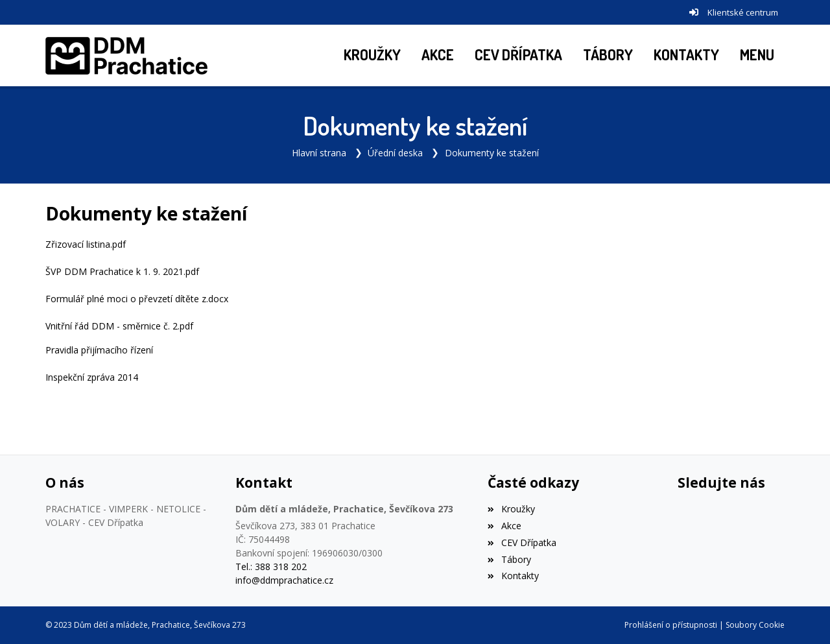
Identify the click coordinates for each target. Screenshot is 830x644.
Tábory (509, 559)
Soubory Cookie (755, 625)
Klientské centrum (743, 12)
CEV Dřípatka (522, 543)
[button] (757, 56)
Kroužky (511, 509)
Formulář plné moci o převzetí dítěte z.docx (137, 299)
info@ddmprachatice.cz (284, 580)
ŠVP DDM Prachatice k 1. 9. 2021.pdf (122, 271)
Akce (504, 526)
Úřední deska (395, 153)
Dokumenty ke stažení (492, 153)
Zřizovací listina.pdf (86, 244)
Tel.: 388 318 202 (271, 566)
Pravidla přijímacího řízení (99, 350)
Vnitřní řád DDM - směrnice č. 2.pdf (119, 326)
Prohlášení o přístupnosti (671, 625)
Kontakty (513, 576)
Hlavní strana (319, 153)
